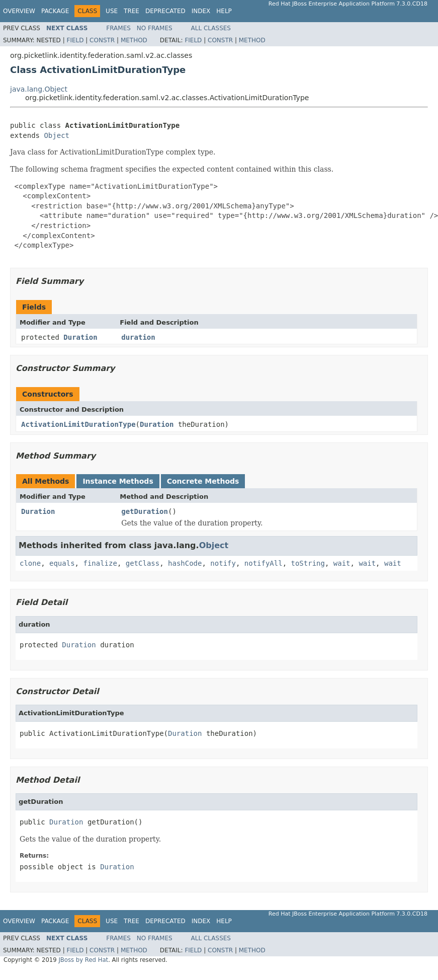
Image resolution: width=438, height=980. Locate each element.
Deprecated (165, 11)
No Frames (155, 28)
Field (75, 40)
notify (223, 563)
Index (201, 11)
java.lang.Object (39, 89)
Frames (118, 28)
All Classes (211, 28)
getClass (143, 563)
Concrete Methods (203, 481)
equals (62, 563)
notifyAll (264, 563)
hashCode (185, 563)
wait (342, 563)
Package (55, 11)
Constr (102, 40)
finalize (100, 563)
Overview (19, 11)
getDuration (145, 511)
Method (134, 40)
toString (308, 563)
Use (112, 11)
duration (138, 337)
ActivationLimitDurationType (78, 424)
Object (57, 135)
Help (224, 11)
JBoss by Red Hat (83, 960)
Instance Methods (118, 481)
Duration (80, 337)
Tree (132, 11)
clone (30, 563)
